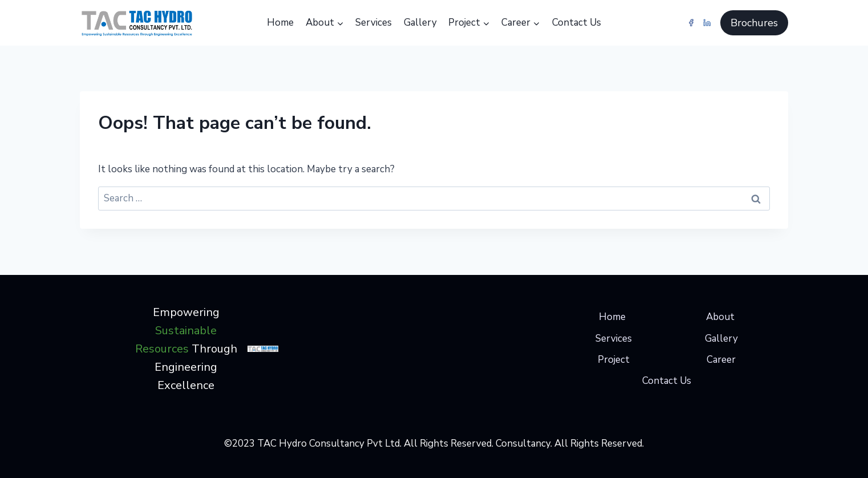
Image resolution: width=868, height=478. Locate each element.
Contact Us (577, 23)
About (720, 317)
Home (280, 23)
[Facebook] (691, 23)
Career (721, 360)
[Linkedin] (707, 23)
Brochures (754, 23)
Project (614, 360)
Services (374, 23)
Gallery (420, 23)
